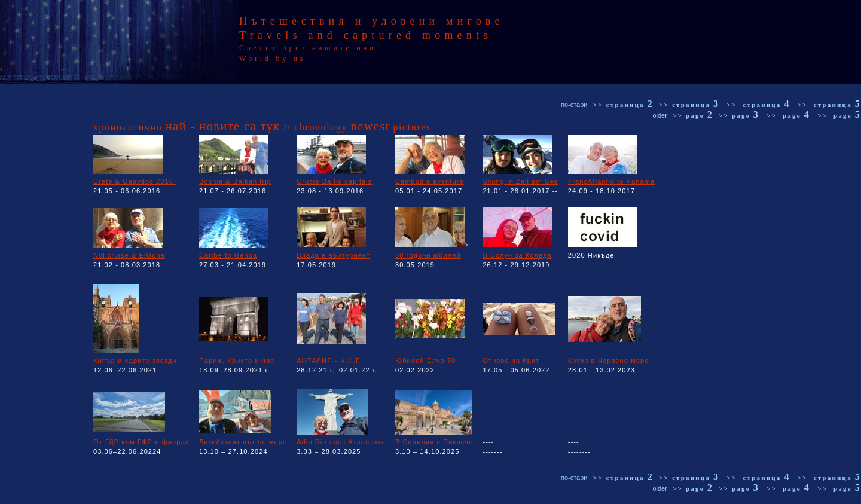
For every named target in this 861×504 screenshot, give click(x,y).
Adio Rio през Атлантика (341, 442)
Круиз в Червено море (609, 361)
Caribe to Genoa (228, 255)
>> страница (623, 105)
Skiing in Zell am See (520, 181)
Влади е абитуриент (333, 255)
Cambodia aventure (430, 181)
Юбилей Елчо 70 (425, 361)
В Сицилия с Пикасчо (434, 442)
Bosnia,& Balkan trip (235, 181)
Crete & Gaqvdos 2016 (135, 181)
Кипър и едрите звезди (135, 361)
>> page (693, 115)
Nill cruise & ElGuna (129, 255)
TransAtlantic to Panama (611, 181)
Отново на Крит (511, 361)
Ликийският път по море (243, 442)
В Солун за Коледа (517, 255)
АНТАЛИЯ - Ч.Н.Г (328, 361)
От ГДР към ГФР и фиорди (141, 442)
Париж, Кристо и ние (237, 361)
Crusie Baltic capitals (334, 181)
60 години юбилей (428, 255)
